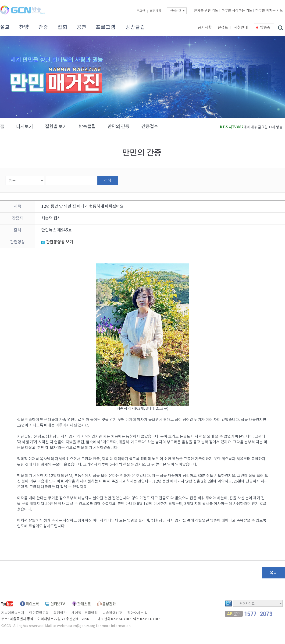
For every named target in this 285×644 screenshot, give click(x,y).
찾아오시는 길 (137, 613)
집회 (62, 27)
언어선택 (176, 11)
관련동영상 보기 (60, 242)
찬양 (24, 27)
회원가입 (156, 11)
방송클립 (135, 27)
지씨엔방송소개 (13, 613)
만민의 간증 (118, 127)
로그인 (141, 11)
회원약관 (60, 613)
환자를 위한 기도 (206, 11)
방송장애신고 (112, 613)
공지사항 (205, 28)
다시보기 (25, 127)
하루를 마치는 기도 (269, 11)
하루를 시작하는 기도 (237, 11)
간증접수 (150, 127)
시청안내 (241, 28)
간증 (43, 27)
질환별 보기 (56, 127)
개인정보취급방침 (85, 613)
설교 (5, 27)
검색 (108, 181)
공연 (82, 27)
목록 (273, 573)
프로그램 (106, 27)
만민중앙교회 (39, 613)
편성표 (223, 28)
